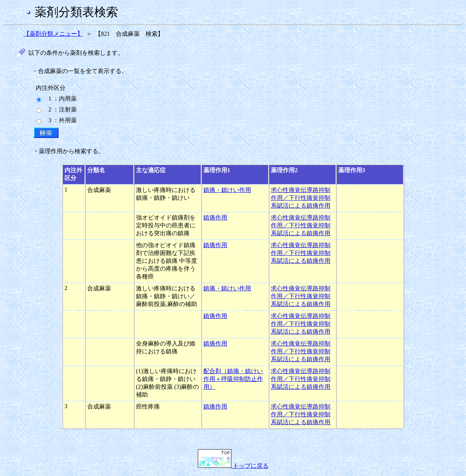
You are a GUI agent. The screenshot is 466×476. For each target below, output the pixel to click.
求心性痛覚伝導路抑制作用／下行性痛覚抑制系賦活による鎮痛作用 (301, 198)
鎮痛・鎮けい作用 (227, 190)
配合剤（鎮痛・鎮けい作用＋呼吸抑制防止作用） (233, 379)
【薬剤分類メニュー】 (53, 34)
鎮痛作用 (215, 217)
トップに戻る (233, 466)
